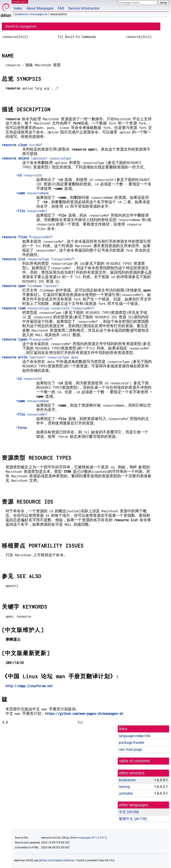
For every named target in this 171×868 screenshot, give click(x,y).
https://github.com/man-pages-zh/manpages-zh (84, 714)
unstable (126, 793)
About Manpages (40, 8)
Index (18, 8)
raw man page (130, 749)
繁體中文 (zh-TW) (133, 819)
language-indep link (135, 736)
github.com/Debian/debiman (57, 860)
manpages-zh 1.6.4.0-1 (92, 838)
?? (36, 158)
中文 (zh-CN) (129, 812)
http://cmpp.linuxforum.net (29, 686)
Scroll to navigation (21, 26)
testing (124, 787)
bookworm (21, 14)
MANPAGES (20, 2)
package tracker (132, 743)
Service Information (84, 8)
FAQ (61, 8)
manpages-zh (39, 14)
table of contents (135, 761)
